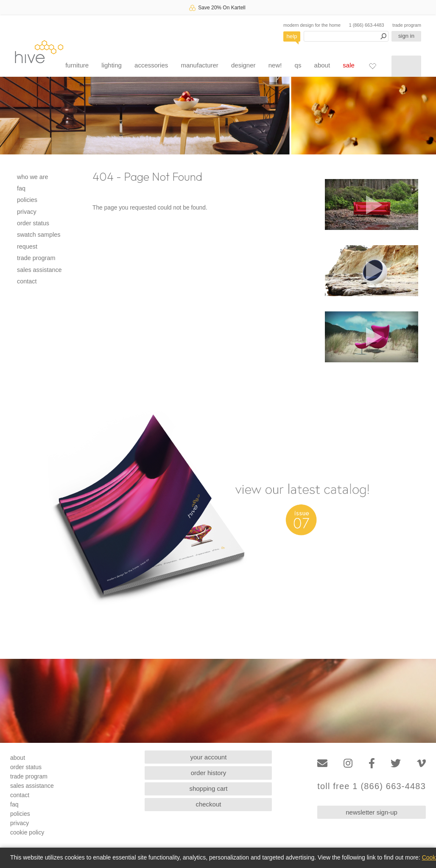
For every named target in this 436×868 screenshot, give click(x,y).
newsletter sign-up (372, 812)
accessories (151, 65)
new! (275, 65)
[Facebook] (372, 763)
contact (27, 281)
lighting (112, 65)
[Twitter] (396, 763)
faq (21, 188)
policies (27, 200)
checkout (208, 804)
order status (33, 223)
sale (349, 65)
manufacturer (199, 65)
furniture (77, 65)
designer (243, 65)
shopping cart (208, 788)
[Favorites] (372, 66)
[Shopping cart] (406, 66)
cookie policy (27, 832)
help (292, 36)
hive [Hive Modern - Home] (39, 52)
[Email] (322, 763)
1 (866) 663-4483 (367, 25)
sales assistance (39, 270)
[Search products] (346, 36)
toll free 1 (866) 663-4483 (372, 786)
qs (298, 65)
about (322, 65)
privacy (27, 212)
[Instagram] (348, 763)
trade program (407, 25)
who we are (33, 177)
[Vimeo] (421, 763)
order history (208, 773)
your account (209, 757)
